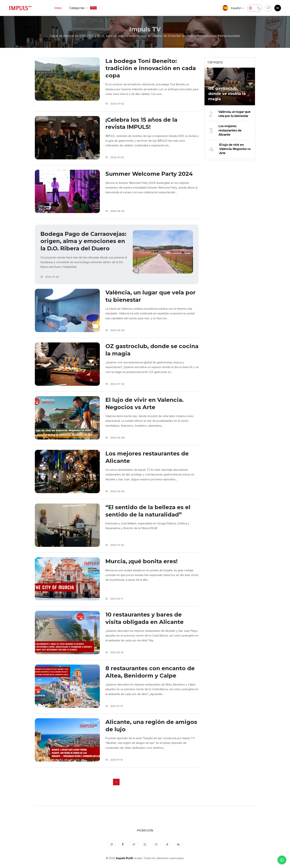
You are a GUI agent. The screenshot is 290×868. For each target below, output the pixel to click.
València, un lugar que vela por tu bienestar (147, 308)
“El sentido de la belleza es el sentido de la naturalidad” (151, 522)
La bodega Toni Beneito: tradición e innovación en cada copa (145, 69)
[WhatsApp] (282, 860)
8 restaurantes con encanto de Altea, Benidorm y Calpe (148, 683)
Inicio (58, 8)
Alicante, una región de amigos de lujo (142, 737)
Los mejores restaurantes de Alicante (149, 469)
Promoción (145, 830)
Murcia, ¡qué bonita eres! (144, 572)
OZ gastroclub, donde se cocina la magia (143, 361)
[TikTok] (167, 844)
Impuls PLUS (124, 858)
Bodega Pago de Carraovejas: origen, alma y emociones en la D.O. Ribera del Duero (82, 247)
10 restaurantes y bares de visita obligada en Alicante (147, 630)
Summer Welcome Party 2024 (152, 175)
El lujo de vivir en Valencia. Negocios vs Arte (147, 415)
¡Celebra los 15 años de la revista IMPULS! (144, 125)
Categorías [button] (79, 8)
